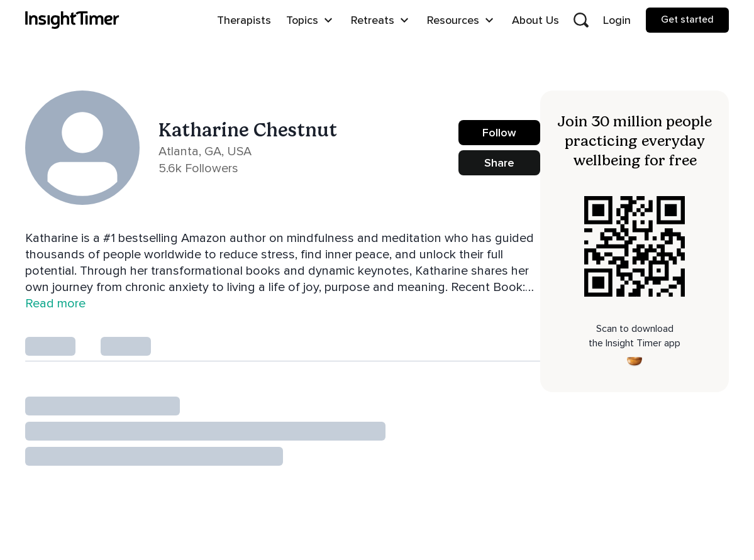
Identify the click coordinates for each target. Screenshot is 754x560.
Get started (687, 19)
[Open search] (581, 20)
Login (617, 20)
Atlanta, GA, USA (205, 151)
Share (499, 163)
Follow (499, 133)
